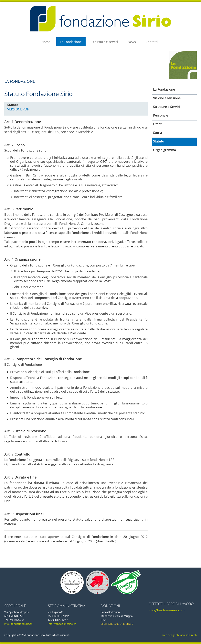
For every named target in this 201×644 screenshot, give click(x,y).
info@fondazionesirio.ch (18, 624)
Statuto (159, 141)
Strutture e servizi (105, 42)
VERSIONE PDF (18, 109)
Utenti (158, 124)
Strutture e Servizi (167, 107)
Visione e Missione (167, 98)
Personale (161, 115)
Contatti (152, 42)
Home (46, 42)
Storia (158, 133)
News (132, 42)
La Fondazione (71, 42)
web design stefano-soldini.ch (179, 635)
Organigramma (164, 150)
